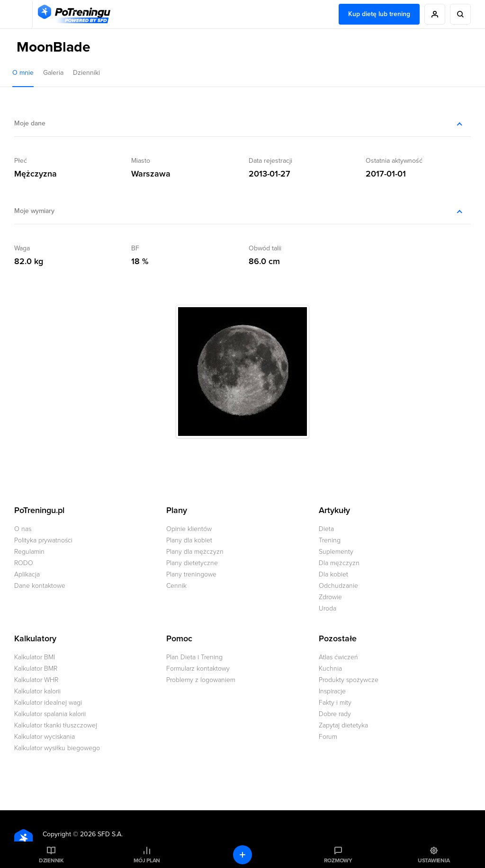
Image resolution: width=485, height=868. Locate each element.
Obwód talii (265, 248)
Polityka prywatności (43, 540)
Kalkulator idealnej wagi (48, 703)
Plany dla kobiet (189, 540)
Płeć (21, 161)
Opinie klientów (189, 529)
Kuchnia (330, 669)
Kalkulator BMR (36, 669)
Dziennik (51, 860)
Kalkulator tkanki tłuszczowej (56, 725)
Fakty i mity (335, 703)
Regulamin (29, 552)
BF (135, 248)
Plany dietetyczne (192, 563)
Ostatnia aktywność (394, 161)
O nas (23, 529)
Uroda (328, 608)
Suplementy (336, 552)
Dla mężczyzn (339, 563)
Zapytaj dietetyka (343, 725)
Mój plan (147, 860)
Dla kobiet (333, 574)
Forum (328, 737)
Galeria (53, 73)
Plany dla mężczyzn (195, 552)
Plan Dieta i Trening (194, 657)
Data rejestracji (270, 161)
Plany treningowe (191, 574)
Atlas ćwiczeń (338, 657)
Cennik (176, 586)
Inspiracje (332, 691)
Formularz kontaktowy (198, 669)
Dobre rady (335, 714)
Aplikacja (27, 574)
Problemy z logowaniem (201, 680)
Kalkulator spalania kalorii (50, 714)
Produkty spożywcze (349, 680)
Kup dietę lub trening (379, 14)
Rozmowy (338, 860)
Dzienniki (86, 73)
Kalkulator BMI (35, 657)
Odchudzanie (338, 586)
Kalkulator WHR (36, 680)
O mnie (23, 73)
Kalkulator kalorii (37, 691)
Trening (330, 540)
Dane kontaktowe (40, 586)
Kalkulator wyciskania (45, 737)
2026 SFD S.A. (101, 834)
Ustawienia (434, 860)
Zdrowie (330, 597)
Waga (22, 248)
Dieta (326, 529)
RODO (24, 563)
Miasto (141, 161)
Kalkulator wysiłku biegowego (57, 748)
